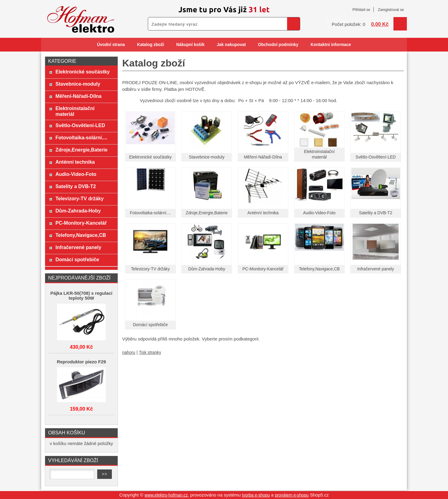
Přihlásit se (361, 10)
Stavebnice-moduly (207, 157)
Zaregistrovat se (391, 10)
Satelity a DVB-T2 (376, 213)
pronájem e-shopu (292, 495)
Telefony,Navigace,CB (319, 269)
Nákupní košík (190, 45)
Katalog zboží (151, 45)
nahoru (129, 353)
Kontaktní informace (331, 45)
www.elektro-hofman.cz (166, 495)
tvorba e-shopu (256, 495)
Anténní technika (263, 213)
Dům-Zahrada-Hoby (207, 269)
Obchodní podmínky (278, 45)
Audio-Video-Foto (319, 213)
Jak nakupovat (231, 45)
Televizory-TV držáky (150, 269)
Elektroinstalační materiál (75, 111)
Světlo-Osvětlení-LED (376, 157)
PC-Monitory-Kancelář (263, 269)
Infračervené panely (376, 269)
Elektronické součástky (151, 157)
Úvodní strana (111, 45)
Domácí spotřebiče (150, 325)
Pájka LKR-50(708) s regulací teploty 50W (81, 296)
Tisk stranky (150, 353)
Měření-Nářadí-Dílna (263, 157)
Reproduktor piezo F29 (81, 362)
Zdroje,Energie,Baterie (207, 213)
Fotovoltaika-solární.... (150, 213)
